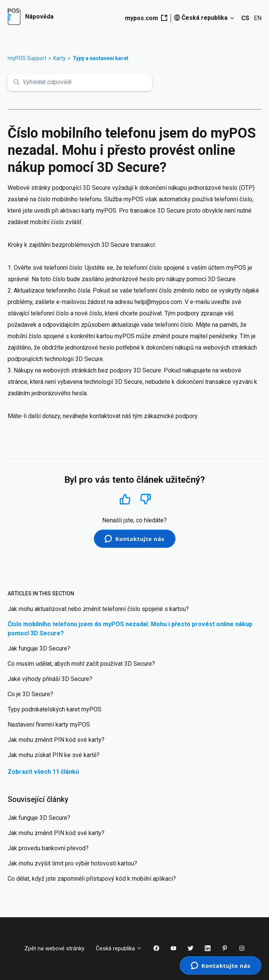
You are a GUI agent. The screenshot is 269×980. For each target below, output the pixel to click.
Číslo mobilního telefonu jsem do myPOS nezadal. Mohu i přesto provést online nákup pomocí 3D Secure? (130, 629)
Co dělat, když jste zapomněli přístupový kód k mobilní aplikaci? (92, 879)
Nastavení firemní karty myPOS (49, 725)
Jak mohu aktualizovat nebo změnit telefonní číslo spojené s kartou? (98, 609)
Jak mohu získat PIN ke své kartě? (54, 755)
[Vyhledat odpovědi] (80, 82)
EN (258, 18)
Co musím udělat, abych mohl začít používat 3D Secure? (81, 664)
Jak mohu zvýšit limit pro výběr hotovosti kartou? (72, 863)
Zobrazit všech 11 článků (43, 772)
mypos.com (146, 18)
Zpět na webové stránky (54, 948)
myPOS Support (27, 58)
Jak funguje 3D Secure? (39, 648)
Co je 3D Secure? (30, 694)
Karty (59, 58)
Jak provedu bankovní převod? (48, 848)
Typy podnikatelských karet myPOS (55, 709)
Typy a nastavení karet (100, 58)
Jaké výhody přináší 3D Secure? (50, 679)
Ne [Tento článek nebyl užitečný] (146, 499)
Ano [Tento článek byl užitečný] (125, 499)
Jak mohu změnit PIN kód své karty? (56, 740)
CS (245, 18)
